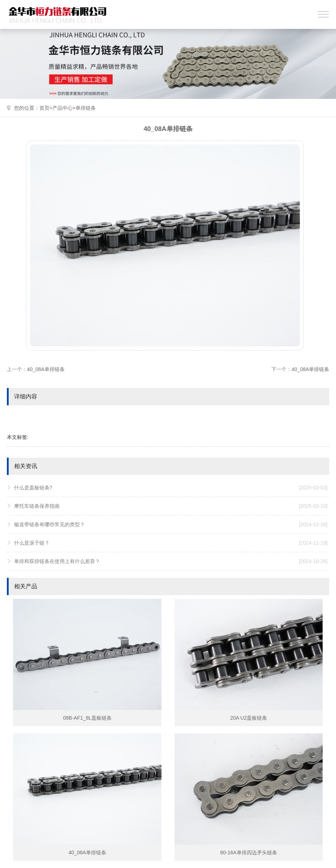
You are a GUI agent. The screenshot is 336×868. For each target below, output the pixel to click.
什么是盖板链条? (171, 488)
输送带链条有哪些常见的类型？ (171, 524)
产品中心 (63, 108)
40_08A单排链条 (46, 369)
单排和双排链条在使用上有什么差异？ (171, 561)
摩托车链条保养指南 (171, 506)
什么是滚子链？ (171, 543)
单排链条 (86, 108)
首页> (46, 108)
